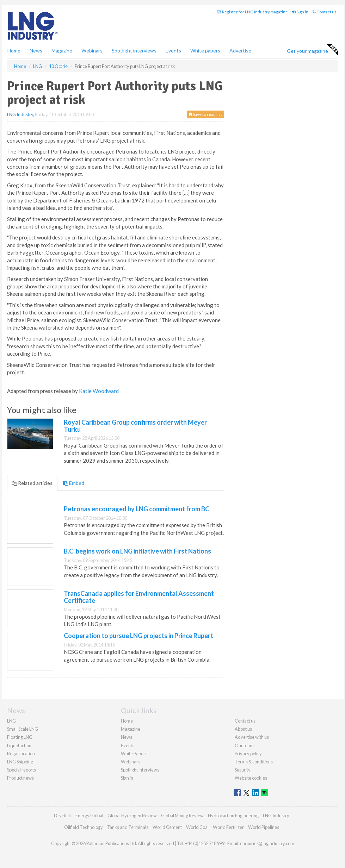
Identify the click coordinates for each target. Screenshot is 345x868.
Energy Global (89, 816)
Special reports (21, 770)
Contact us (325, 12)
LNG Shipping (20, 762)
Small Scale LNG (23, 729)
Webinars (92, 51)
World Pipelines (264, 827)
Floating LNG (20, 737)
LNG (11, 721)
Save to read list (205, 114)
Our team (244, 745)
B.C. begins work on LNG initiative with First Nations (137, 551)
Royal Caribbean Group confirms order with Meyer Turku (135, 426)
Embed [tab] (74, 483)
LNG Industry (20, 114)
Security (243, 770)
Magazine (62, 51)
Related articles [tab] (32, 483)
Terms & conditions (254, 762)
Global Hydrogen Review (132, 816)
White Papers (134, 754)
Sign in (300, 12)
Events (173, 51)
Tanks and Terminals (128, 827)
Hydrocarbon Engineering (233, 816)
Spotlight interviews (134, 51)
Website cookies (251, 778)
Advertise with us (252, 737)
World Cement (167, 827)
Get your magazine (312, 50)
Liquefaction (19, 745)
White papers (205, 51)
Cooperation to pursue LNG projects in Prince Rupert (138, 636)
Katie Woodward (99, 391)
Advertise (240, 51)
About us (243, 729)
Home (14, 51)
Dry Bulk (63, 816)
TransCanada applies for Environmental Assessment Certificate (139, 597)
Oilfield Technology (84, 827)
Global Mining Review (182, 816)
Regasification (21, 754)
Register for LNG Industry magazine (252, 12)
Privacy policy (248, 754)
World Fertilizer (228, 827)
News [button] (36, 51)
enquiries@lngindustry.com (267, 843)
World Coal (197, 827)
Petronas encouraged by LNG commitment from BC (137, 509)
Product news (20, 778)
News (127, 737)
